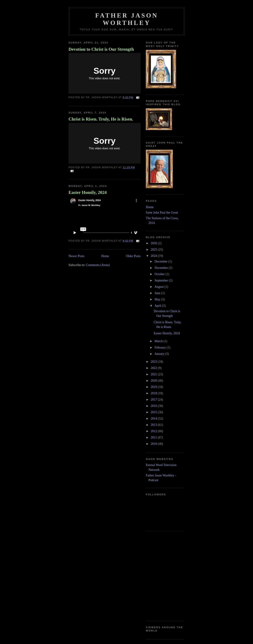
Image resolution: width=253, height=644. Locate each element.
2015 (154, 412)
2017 (154, 400)
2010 (154, 444)
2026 (154, 243)
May (158, 299)
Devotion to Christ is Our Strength (101, 49)
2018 (154, 393)
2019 (154, 387)
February (160, 347)
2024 (154, 256)
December (161, 261)
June (158, 293)
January (160, 354)
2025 (154, 250)
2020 (154, 381)
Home (105, 256)
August (159, 287)
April (158, 306)
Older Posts (133, 256)
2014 (154, 419)
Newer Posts (77, 256)
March (159, 341)
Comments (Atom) (98, 265)
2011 (154, 437)
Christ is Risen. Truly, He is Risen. (101, 119)
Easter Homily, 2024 (88, 192)
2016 (154, 406)
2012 (154, 431)
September (162, 280)
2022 (154, 368)
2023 (154, 362)
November (161, 268)
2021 (154, 374)
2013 (154, 425)
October (160, 274)
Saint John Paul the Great (162, 213)
